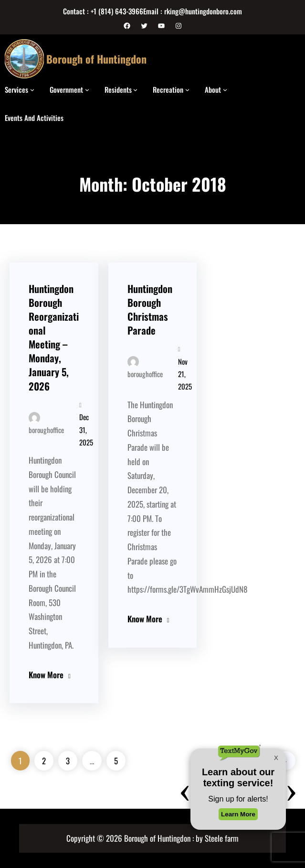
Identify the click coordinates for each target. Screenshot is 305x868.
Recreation (168, 89)
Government (66, 89)
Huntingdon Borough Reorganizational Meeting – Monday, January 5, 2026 (54, 337)
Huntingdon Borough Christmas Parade (150, 309)
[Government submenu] (87, 90)
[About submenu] (225, 90)
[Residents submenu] (135, 90)
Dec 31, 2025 (86, 429)
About (213, 89)
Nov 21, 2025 (185, 374)
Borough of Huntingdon (96, 59)
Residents (118, 89)
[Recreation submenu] (187, 90)
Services (16, 89)
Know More (46, 675)
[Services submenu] (32, 90)
